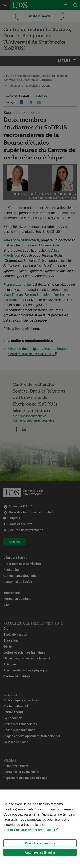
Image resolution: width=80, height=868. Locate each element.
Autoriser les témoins (40, 852)
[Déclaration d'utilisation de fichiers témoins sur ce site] (40, 829)
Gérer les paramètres (40, 843)
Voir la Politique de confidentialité (28, 830)
